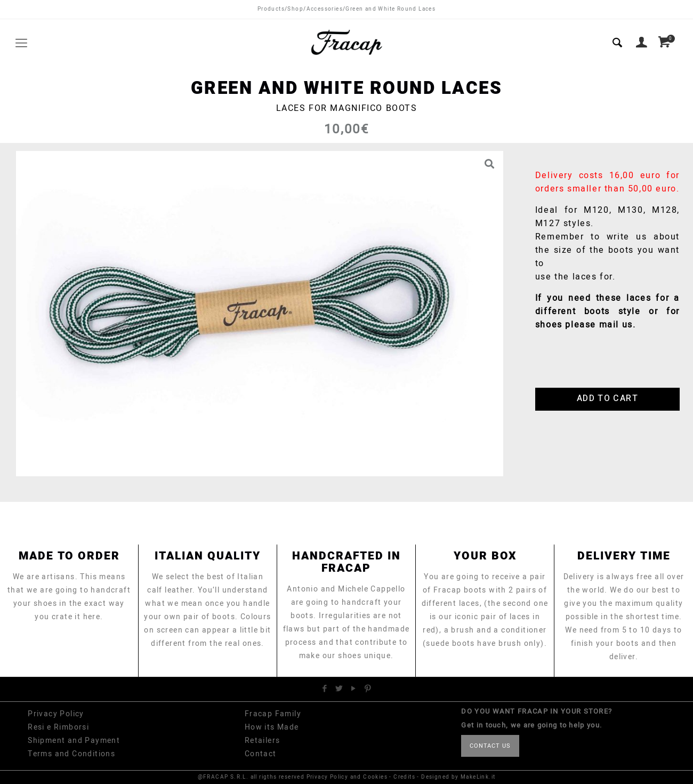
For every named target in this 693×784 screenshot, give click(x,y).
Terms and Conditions (71, 754)
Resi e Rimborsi (58, 727)
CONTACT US (490, 746)
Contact (261, 754)
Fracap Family (273, 714)
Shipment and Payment (74, 741)
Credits (404, 777)
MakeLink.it (478, 777)
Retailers (263, 741)
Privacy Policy (56, 714)
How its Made (272, 727)
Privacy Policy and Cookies (347, 777)
